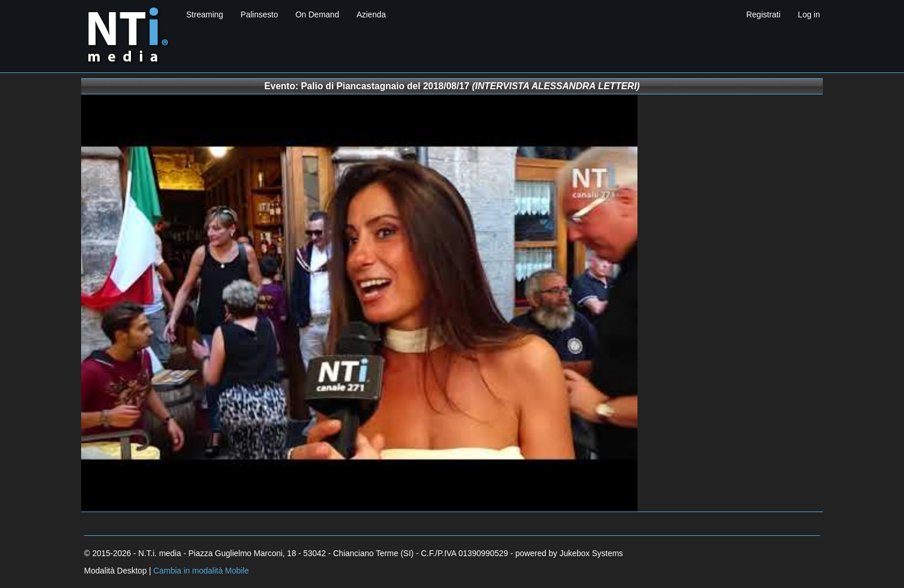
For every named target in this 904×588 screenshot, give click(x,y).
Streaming (205, 14)
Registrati (763, 14)
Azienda (371, 14)
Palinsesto (259, 14)
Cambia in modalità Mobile (201, 571)
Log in (809, 14)
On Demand (317, 14)
